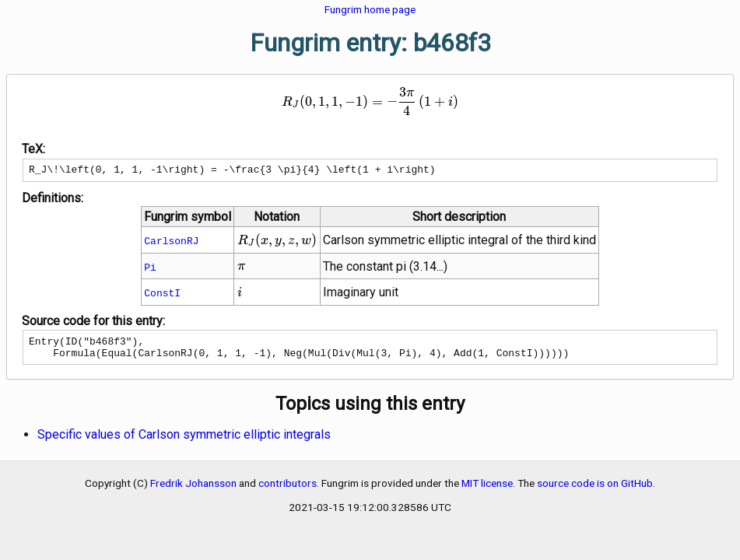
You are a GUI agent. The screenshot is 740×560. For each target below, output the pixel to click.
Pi (150, 269)
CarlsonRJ (171, 243)
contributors (288, 490)
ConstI (162, 295)
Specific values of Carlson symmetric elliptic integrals (184, 441)
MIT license (487, 490)
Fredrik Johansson (193, 490)
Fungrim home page (370, 9)
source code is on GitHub (595, 490)
